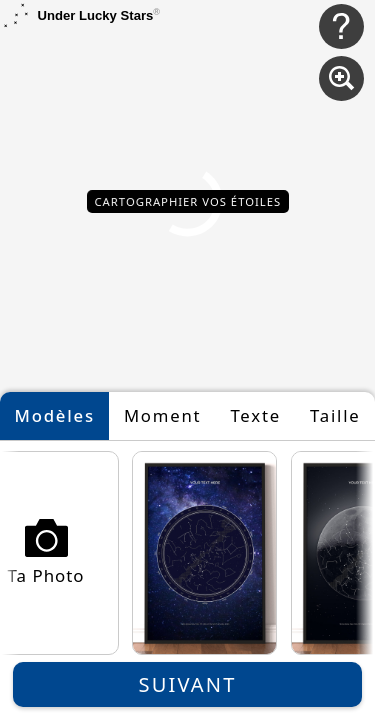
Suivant (187, 684)
